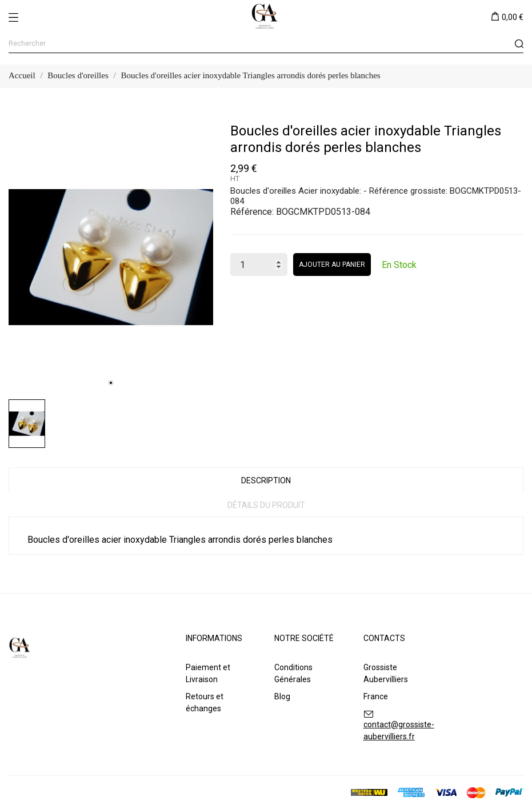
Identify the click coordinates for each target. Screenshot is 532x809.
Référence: (252, 212)
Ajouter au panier (332, 265)
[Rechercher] (266, 44)
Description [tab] (266, 480)
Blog (282, 696)
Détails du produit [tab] (266, 505)
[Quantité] (259, 265)
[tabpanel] (111, 257)
